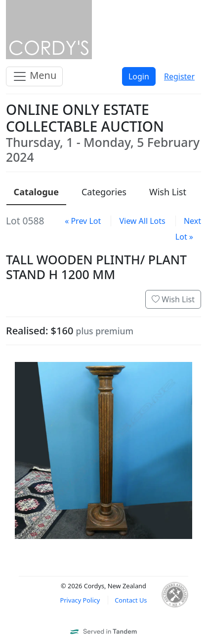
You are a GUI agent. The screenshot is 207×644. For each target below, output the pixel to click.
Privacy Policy (80, 600)
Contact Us (131, 600)
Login (139, 76)
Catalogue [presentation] (36, 192)
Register (179, 76)
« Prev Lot (83, 221)
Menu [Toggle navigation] (34, 76)
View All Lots (142, 221)
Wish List (173, 299)
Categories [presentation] (104, 192)
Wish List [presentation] (168, 192)
